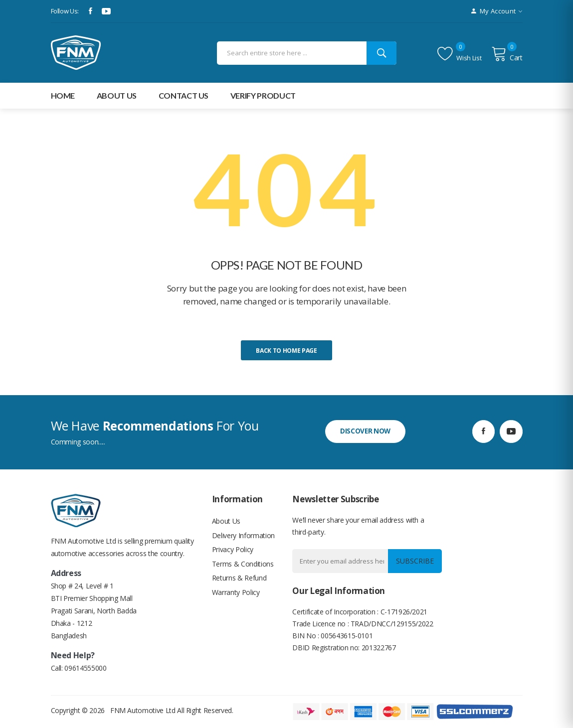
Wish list (459, 54)
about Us (117, 95)
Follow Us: (65, 11)
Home (63, 95)
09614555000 (85, 668)
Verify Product (263, 95)
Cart (507, 54)
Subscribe (414, 561)
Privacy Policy (233, 551)
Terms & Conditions (243, 566)
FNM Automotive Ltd (143, 710)
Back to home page (286, 351)
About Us (226, 521)
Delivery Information (243, 536)
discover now (366, 431)
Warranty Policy (236, 596)
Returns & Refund (239, 581)
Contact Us (184, 95)
